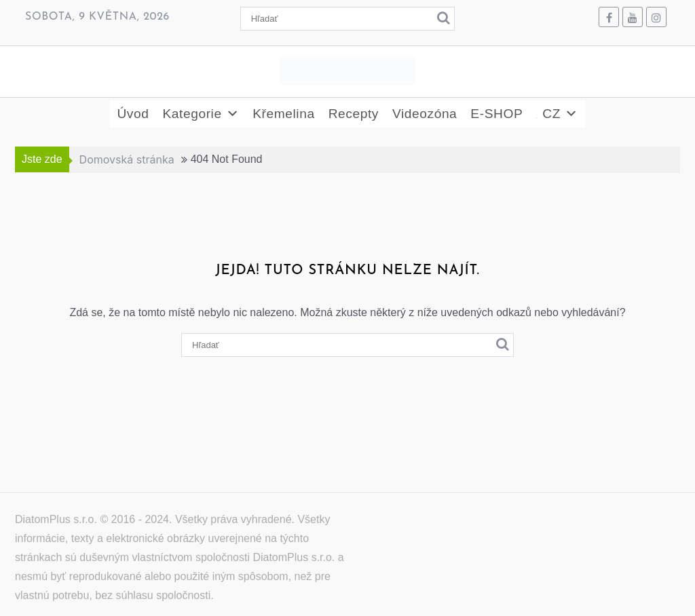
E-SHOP (496, 114)
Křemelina (283, 114)
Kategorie (201, 114)
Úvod (133, 114)
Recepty (354, 114)
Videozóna (425, 114)
